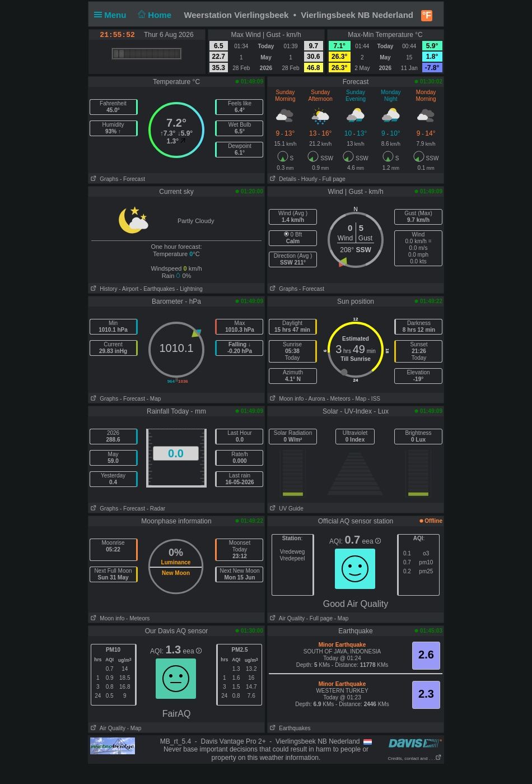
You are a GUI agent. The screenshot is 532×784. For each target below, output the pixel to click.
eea (372, 541)
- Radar (156, 509)
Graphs (103, 179)
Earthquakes (289, 728)
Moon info (286, 399)
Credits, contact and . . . (415, 759)
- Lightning (190, 289)
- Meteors (338, 399)
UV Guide (286, 509)
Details (282, 179)
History (103, 289)
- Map (154, 399)
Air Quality (286, 618)
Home (154, 15)
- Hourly (308, 179)
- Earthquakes (157, 289)
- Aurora (315, 399)
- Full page (332, 179)
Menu (113, 15)
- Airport (129, 289)
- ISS (374, 399)
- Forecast (132, 179)
